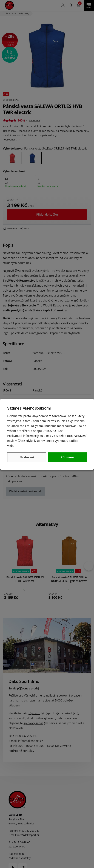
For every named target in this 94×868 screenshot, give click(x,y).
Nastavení (27, 457)
